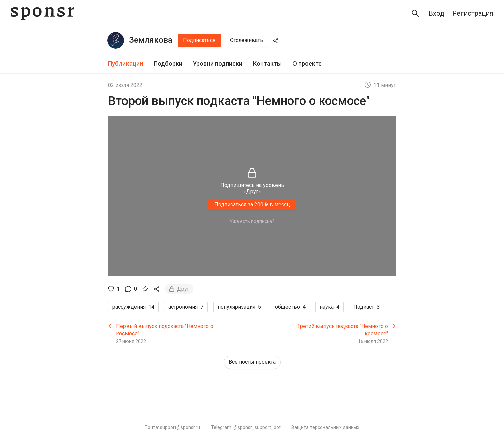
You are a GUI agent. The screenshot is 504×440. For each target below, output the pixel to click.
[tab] (125, 64)
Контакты (267, 63)
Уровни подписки (218, 63)
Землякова (151, 40)
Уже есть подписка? (252, 221)
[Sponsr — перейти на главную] (43, 14)
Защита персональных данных (325, 427)
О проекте (307, 63)
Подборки (168, 63)
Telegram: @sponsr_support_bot (246, 427)
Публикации (125, 63)
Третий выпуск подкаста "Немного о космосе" (343, 330)
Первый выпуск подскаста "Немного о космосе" (165, 330)
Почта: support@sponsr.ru (172, 427)
